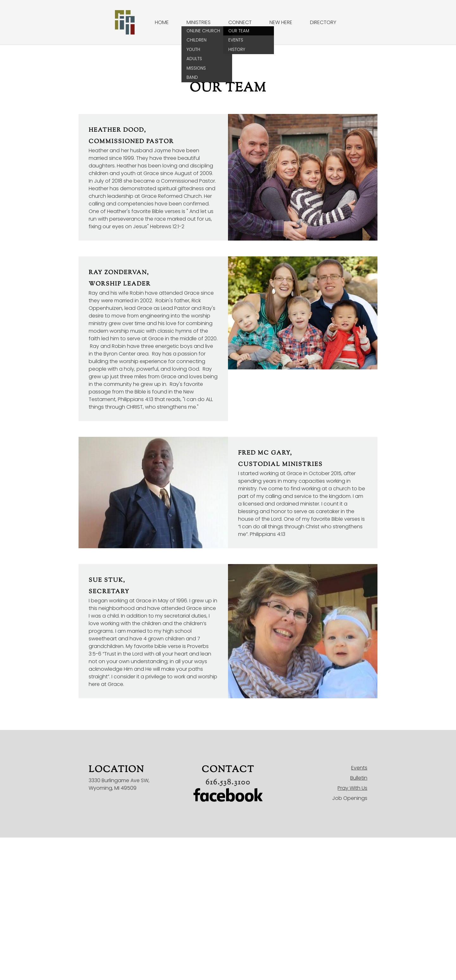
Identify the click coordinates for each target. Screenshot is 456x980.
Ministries (199, 22)
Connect (240, 22)
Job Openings (350, 798)
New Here (281, 22)
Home (162, 22)
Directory (323, 22)
